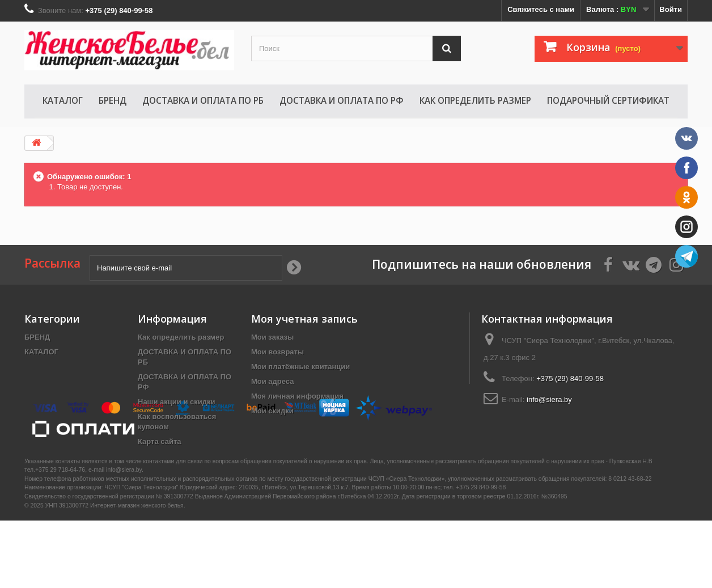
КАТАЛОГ (63, 100)
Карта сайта (160, 441)
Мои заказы (272, 337)
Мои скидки (272, 411)
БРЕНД (113, 100)
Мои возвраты (277, 352)
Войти (671, 9)
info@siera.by (549, 399)
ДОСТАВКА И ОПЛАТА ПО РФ (342, 100)
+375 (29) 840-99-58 (570, 378)
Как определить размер (475, 100)
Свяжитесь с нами (541, 9)
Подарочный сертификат (608, 100)
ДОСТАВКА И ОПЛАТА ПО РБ (203, 100)
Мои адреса (272, 381)
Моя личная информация (297, 396)
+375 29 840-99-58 (481, 555)
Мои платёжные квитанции (300, 367)
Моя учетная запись (304, 319)
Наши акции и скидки (176, 402)
